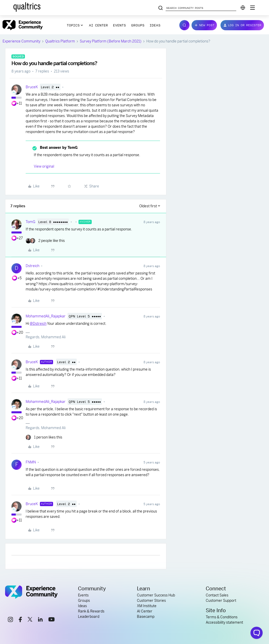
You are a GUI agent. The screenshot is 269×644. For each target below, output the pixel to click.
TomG (30, 222)
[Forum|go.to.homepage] (23, 25)
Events (120, 25)
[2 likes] (45, 241)
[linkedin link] (40, 620)
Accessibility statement (224, 622)
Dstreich (33, 266)
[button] (204, 25)
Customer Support (221, 601)
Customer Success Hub (156, 595)
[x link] (30, 620)
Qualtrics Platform (60, 41)
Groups (138, 25)
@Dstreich (38, 324)
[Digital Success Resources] (252, 8)
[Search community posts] (161, 8)
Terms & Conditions (222, 617)
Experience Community (21, 41)
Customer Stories (151, 601)
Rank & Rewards (91, 611)
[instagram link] (10, 620)
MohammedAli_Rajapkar (46, 316)
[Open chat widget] (257, 633)
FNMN (31, 462)
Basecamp (146, 617)
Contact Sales (217, 595)
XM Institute (147, 606)
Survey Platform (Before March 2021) (111, 41)
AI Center (98, 25)
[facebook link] (20, 620)
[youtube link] (51, 620)
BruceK (32, 87)
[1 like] (44, 437)
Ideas (155, 25)
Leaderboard (89, 617)
